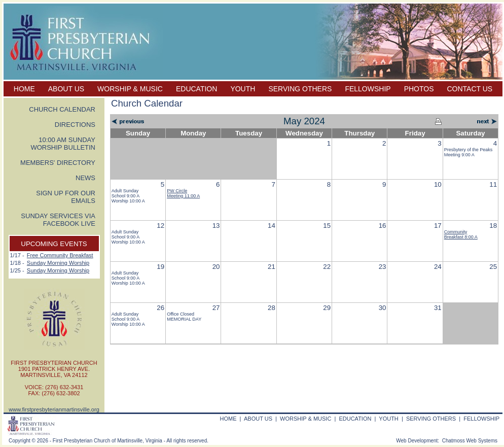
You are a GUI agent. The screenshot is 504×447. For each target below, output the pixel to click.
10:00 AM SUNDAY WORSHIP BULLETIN (63, 144)
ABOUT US (66, 89)
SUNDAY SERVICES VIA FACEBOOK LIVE (58, 220)
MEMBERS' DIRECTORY (58, 163)
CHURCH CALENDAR (62, 109)
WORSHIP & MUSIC (130, 89)
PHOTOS (419, 89)
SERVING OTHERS (300, 89)
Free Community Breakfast (60, 255)
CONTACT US (470, 89)
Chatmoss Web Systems (470, 441)
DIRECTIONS (75, 125)
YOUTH (243, 89)
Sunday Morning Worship (58, 263)
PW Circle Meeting (183, 193)
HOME (24, 89)
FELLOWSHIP (368, 89)
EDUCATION (196, 89)
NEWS (85, 178)
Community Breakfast (461, 234)
